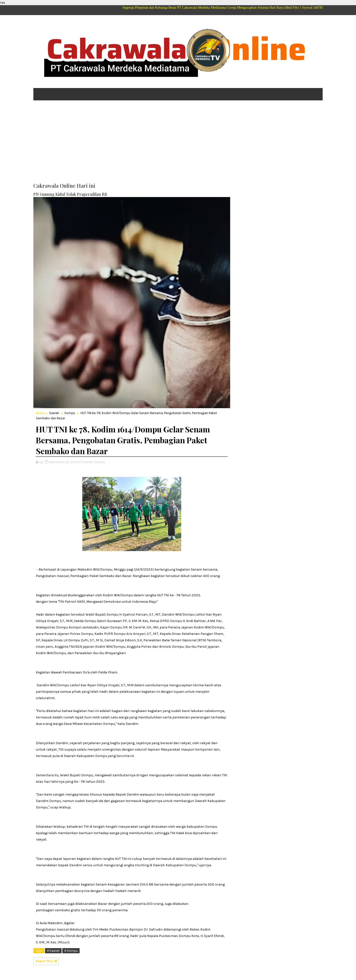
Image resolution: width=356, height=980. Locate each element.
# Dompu (71, 951)
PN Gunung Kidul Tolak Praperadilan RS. (71, 194)
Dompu (70, 413)
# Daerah (53, 951)
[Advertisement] (178, 142)
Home (40, 413)
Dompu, (100, 462)
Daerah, (88, 462)
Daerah (54, 413)
